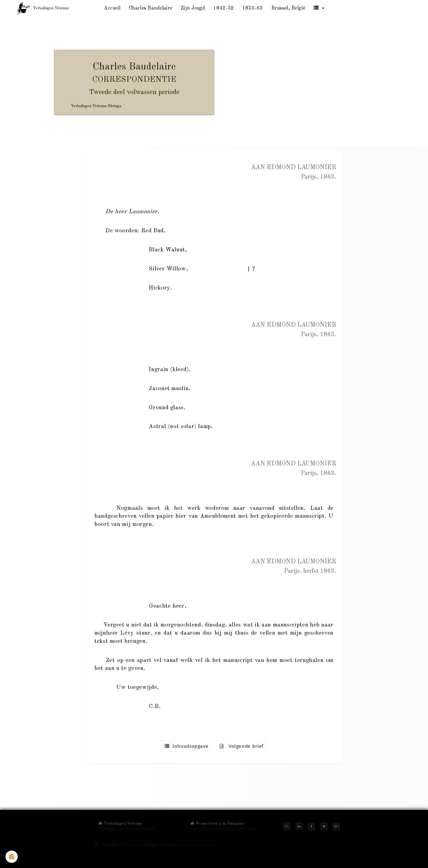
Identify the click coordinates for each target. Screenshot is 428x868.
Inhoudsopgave (186, 746)
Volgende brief (242, 746)
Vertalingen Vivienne (120, 824)
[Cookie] (12, 857)
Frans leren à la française (217, 824)
